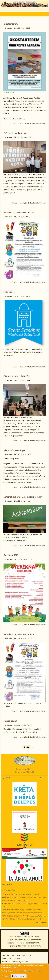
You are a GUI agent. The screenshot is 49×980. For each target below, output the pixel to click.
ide (24, 541)
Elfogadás (6, 978)
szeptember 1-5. (8, 890)
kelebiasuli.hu (36, 946)
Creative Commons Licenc (29, 937)
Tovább (14, 123)
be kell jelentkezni (39, 123)
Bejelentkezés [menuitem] (40, 923)
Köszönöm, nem (19, 977)
